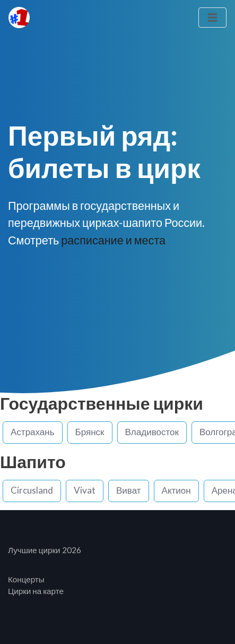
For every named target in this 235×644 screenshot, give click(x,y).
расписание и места (113, 240)
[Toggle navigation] (212, 18)
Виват (129, 490)
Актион (176, 490)
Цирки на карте (36, 591)
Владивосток (152, 432)
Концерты (26, 579)
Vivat (85, 490)
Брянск (90, 432)
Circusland (32, 490)
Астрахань (33, 432)
